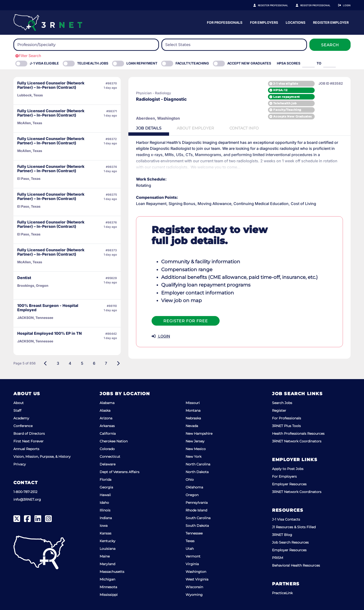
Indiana (106, 518)
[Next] (118, 363)
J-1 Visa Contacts (286, 519)
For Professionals (270, 22)
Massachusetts (112, 572)
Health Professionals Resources (298, 434)
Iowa (104, 526)
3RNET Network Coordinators (297, 441)
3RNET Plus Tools (286, 426)
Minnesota (108, 587)
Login (347, 5)
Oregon (192, 495)
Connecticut (110, 457)
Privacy (20, 464)
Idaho (104, 503)
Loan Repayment (142, 63)
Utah (190, 549)
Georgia (106, 487)
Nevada (192, 426)
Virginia (192, 564)
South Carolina (198, 518)
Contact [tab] (244, 128)
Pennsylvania (197, 503)
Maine (105, 556)
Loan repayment (286, 97)
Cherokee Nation (114, 441)
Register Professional (278, 5)
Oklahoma (194, 487)
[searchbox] (44, 45)
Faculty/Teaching (192, 63)
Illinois (105, 510)
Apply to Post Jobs (288, 469)
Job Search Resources (290, 542)
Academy (21, 418)
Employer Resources (289, 484)
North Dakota (197, 472)
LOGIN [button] (161, 336)
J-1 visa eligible (286, 84)
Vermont (193, 556)
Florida (105, 480)
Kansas (105, 533)
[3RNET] (48, 23)
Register (279, 411)
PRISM (278, 558)
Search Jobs (282, 403)
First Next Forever (28, 441)
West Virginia (197, 579)
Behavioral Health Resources (296, 565)
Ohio (190, 480)
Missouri (193, 403)
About (19, 403)
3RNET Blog (282, 535)
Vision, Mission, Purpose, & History (42, 457)
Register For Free (186, 321)
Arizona (106, 418)
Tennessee (194, 533)
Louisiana (108, 549)
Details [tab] (149, 128)
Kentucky (108, 541)
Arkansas (107, 426)
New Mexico (196, 449)
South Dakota (197, 526)
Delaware (108, 464)
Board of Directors (29, 434)
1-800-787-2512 (25, 492)
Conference (23, 426)
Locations (341, 22)
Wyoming (194, 595)
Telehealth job (285, 103)
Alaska (105, 411)
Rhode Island (196, 510)
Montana (193, 411)
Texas (190, 541)
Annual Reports (26, 449)
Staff (17, 411)
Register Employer (318, 5)
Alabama (107, 403)
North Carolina (198, 464)
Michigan (107, 579)
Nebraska (193, 418)
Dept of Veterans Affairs (119, 472)
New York (193, 457)
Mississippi (109, 595)
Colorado (107, 449)
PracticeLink (282, 593)
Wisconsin (194, 587)
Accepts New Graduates (293, 116)
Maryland (107, 564)
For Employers (309, 22)
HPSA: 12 (280, 90)
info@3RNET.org (27, 499)
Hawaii (105, 495)
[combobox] (86, 45)
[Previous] (46, 363)
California (108, 434)
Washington (196, 572)
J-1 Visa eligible (44, 63)
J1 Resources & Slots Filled (294, 527)
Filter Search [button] (28, 56)
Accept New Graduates (249, 63)
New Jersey (195, 441)
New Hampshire (199, 434)
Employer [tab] (195, 128)
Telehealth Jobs (93, 63)
